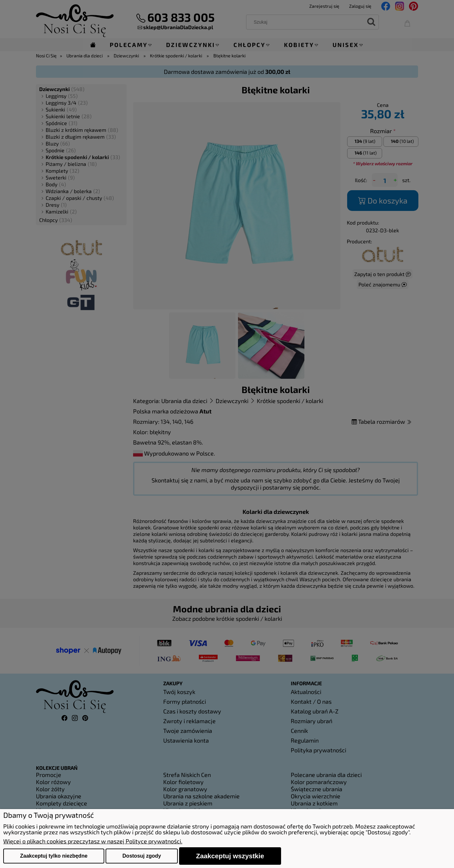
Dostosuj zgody (142, 856)
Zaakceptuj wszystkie (230, 856)
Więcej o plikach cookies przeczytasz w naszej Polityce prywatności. (93, 841)
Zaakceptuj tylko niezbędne (54, 856)
